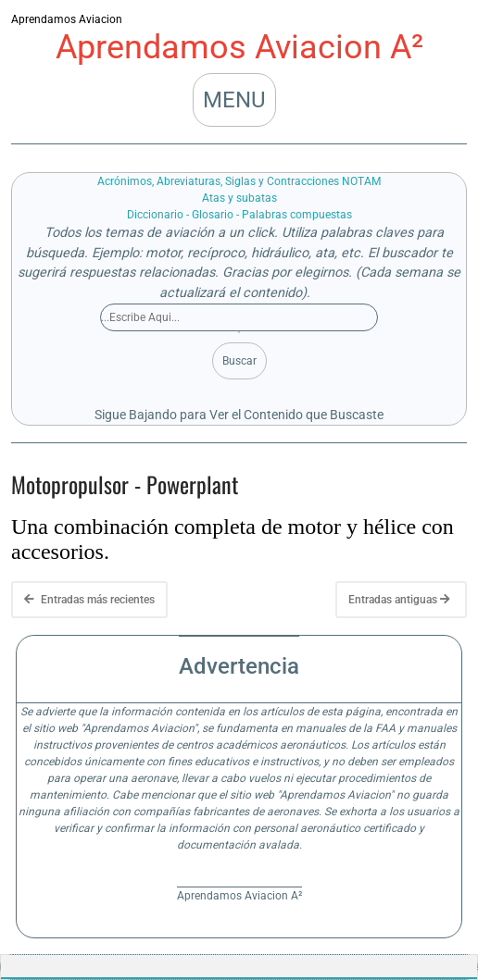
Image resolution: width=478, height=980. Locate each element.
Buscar (239, 361)
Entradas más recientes (89, 600)
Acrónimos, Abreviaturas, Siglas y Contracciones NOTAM (239, 181)
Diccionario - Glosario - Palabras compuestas (239, 215)
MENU (234, 100)
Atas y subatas (239, 198)
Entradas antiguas (399, 600)
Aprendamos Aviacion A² (239, 47)
